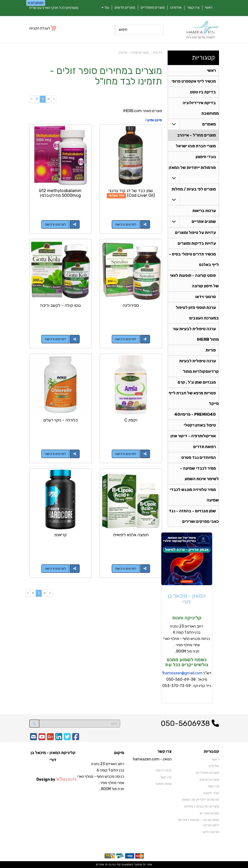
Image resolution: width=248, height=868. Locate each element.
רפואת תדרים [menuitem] (205, 447)
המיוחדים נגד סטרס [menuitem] (199, 458)
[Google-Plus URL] (50, 738)
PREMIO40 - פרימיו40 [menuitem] (195, 414)
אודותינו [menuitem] (176, 7)
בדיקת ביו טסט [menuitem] (203, 92)
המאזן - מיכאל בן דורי (187, 599)
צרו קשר (166, 777)
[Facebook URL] (76, 738)
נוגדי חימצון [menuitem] (206, 157)
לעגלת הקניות (40, 28)
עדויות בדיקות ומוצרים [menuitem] (197, 243)
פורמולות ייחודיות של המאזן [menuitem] (192, 168)
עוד (105, 7)
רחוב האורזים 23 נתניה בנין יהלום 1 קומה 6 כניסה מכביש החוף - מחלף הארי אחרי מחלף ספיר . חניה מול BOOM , (187, 639)
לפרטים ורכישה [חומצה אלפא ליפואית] (126, 569)
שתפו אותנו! (164, 784)
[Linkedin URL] (59, 738)
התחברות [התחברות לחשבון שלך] (36, 3)
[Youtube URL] (42, 738)
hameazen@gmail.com (183, 673)
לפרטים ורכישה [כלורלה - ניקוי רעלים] (55, 454)
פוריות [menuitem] (211, 350)
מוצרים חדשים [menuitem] (125, 7)
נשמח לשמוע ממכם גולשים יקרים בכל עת (187, 662)
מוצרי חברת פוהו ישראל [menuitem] (196, 146)
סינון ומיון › (154, 120)
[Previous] (48, 99)
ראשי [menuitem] (209, 7)
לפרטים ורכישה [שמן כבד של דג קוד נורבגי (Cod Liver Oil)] (126, 224)
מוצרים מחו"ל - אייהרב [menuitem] (196, 135)
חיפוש (123, 30)
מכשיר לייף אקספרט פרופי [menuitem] (194, 81)
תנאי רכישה (164, 770)
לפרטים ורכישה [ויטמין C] (126, 454)
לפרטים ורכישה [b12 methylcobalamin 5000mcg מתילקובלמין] (55, 224)
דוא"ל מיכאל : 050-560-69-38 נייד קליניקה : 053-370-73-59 (187, 679)
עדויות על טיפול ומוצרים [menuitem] (195, 233)
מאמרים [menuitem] (209, 124)
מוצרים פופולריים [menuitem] (153, 7)
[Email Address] (33, 738)
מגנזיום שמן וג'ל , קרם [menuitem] (197, 382)
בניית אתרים (104, 864)
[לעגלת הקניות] (43, 28)
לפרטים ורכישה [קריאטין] (55, 569)
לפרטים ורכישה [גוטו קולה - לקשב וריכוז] (55, 339)
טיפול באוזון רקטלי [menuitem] (200, 425)
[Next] (37, 99)
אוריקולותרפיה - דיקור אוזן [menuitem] (193, 436)
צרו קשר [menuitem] (193, 7)
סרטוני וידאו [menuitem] (206, 297)
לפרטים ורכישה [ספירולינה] (126, 339)
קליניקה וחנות (187, 618)
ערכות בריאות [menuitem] (204, 211)
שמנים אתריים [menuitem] (204, 222)
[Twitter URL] (67, 738)
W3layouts (66, 779)
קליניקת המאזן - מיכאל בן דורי (53, 756)
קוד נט (116, 864)
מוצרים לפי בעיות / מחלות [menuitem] (194, 189)
